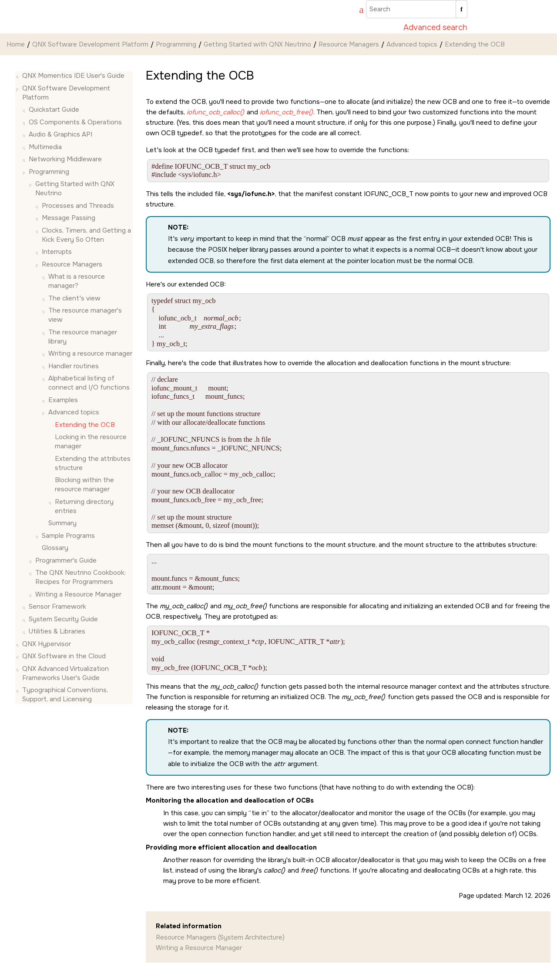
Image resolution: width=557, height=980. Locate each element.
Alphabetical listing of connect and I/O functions (89, 383)
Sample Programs (68, 536)
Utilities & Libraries (57, 631)
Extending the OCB (475, 44)
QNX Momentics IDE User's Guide (73, 76)
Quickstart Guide (54, 110)
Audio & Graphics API (60, 134)
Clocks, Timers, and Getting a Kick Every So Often (86, 235)
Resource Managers (349, 44)
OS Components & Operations (75, 122)
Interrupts (57, 252)
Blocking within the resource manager (84, 485)
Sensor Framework (57, 607)
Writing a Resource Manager (78, 594)
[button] (19, 76)
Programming (176, 44)
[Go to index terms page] (357, 11)
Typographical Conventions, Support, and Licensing (65, 695)
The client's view (74, 298)
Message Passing (69, 218)
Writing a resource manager (90, 353)
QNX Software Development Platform (90, 44)
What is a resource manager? (77, 281)
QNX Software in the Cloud (64, 656)
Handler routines (74, 366)
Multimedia (45, 147)
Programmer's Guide (66, 560)
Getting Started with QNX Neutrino (257, 44)
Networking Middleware (65, 159)
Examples (63, 400)
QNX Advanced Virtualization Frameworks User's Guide (65, 673)
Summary (62, 523)
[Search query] (417, 9)
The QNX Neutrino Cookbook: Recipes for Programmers (81, 577)
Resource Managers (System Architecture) (220, 937)
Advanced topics (412, 44)
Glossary (55, 548)
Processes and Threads (78, 206)
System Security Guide (63, 619)
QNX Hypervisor (47, 644)
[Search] (461, 9)
